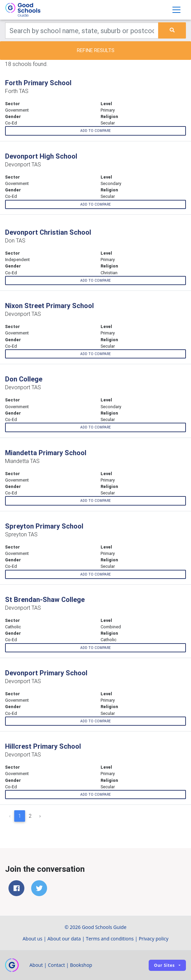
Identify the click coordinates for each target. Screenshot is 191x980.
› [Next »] (40, 816)
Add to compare (95, 131)
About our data (64, 939)
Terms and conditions (110, 939)
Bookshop (81, 965)
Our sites (164, 965)
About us (33, 939)
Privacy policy (154, 939)
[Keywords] (82, 30)
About (36, 965)
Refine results (96, 50)
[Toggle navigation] (176, 10)
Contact (56, 965)
